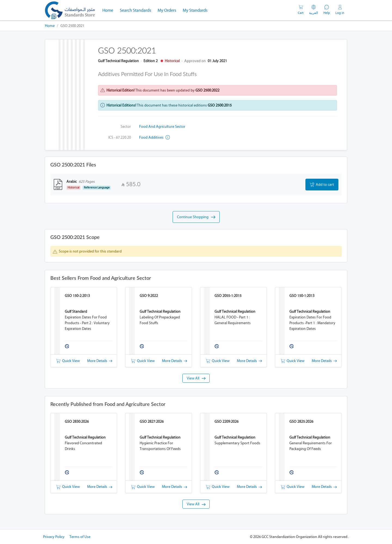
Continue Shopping (196, 217)
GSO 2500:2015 (220, 105)
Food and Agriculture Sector (162, 127)
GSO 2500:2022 (207, 90)
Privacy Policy (54, 537)
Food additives (154, 137)
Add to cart (322, 185)
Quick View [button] (68, 361)
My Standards (195, 10)
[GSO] (70, 10)
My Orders (167, 10)
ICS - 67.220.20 (120, 137)
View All (196, 378)
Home (109, 10)
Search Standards (137, 10)
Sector (126, 127)
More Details (100, 361)
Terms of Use (80, 537)
